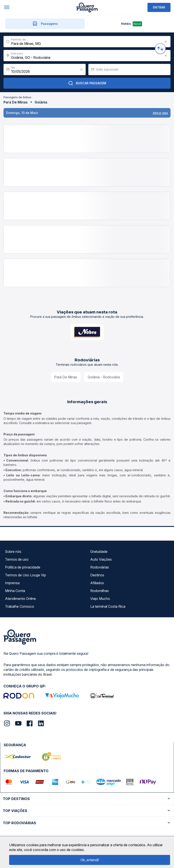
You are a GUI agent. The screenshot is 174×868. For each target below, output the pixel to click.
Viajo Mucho (100, 599)
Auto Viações (101, 559)
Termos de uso (17, 559)
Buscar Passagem (87, 83)
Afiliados (97, 583)
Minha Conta (15, 591)
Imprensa (12, 583)
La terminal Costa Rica (108, 606)
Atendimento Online (20, 599)
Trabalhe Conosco (20, 606)
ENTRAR (159, 7)
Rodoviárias (100, 567)
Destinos (97, 575)
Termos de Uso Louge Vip (25, 575)
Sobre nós (13, 552)
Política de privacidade (23, 567)
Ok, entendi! (90, 860)
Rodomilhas (100, 591)
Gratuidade (99, 552)
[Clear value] (81, 69)
